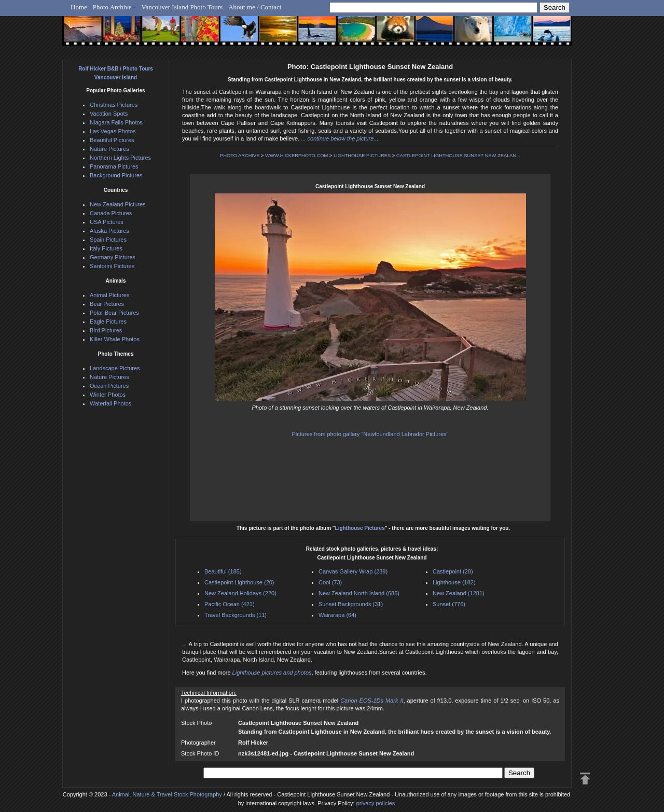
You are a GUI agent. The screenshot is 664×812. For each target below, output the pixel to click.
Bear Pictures (107, 304)
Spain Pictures (108, 240)
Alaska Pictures (109, 231)
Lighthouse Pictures (360, 528)
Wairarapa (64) (337, 615)
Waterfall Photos (110, 403)
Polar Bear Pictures (114, 313)
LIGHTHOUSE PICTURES (362, 156)
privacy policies (376, 803)
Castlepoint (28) (453, 571)
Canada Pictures (111, 213)
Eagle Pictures (108, 321)
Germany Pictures (113, 257)
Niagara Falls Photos (116, 122)
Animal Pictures (109, 295)
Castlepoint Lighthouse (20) (239, 582)
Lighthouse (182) (454, 582)
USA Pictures (107, 222)
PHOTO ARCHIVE (240, 156)
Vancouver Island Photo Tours (182, 7)
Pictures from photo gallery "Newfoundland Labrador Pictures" (370, 434)
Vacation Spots (109, 114)
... (185, 644)
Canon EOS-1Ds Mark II (372, 701)
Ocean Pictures (109, 386)
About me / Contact (255, 7)
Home (79, 7)
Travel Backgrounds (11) (236, 615)
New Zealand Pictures (118, 204)
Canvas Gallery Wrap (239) (353, 571)
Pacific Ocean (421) (230, 604)
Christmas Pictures (114, 105)
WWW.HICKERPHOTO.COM (296, 156)
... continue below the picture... (340, 138)
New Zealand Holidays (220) (240, 593)
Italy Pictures (106, 248)
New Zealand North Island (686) (359, 593)
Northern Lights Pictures (120, 158)
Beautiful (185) (223, 571)
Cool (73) (330, 582)
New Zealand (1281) (459, 593)
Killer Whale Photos (115, 339)
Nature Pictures (109, 149)
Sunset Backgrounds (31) (351, 604)
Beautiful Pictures (112, 140)
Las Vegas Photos (113, 131)
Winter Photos (108, 395)
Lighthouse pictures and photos (272, 673)
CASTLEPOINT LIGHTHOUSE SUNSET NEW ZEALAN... (458, 156)
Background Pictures (116, 175)
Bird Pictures (106, 330)
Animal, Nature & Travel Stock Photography (167, 794)
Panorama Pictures (114, 166)
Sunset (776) (449, 604)
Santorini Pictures (112, 266)
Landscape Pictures (115, 368)
